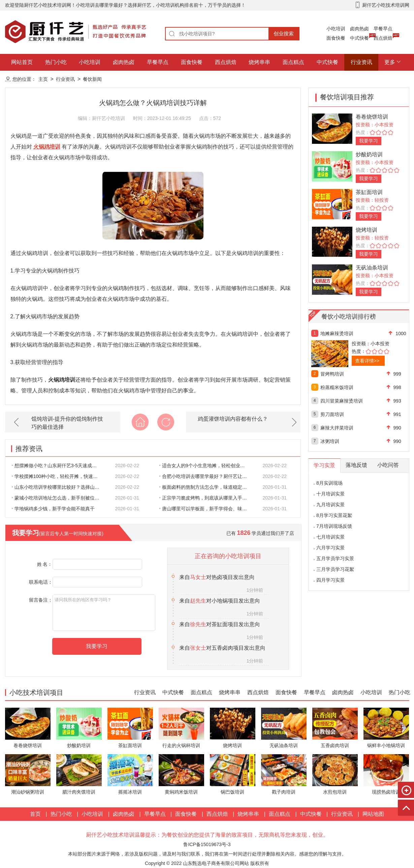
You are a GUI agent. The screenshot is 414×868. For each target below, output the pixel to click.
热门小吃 (56, 62)
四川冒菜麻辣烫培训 (342, 401)
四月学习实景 (330, 580)
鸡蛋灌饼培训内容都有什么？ (233, 419)
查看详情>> (367, 361)
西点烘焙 (383, 38)
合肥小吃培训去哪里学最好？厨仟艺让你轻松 (207, 476)
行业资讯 (361, 62)
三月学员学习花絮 (335, 569)
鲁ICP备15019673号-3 (207, 844)
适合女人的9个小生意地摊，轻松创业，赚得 (207, 465)
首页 (35, 814)
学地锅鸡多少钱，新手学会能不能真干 (53, 509)
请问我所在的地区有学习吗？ (104, 613)
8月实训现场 (329, 483)
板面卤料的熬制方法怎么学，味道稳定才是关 (207, 487)
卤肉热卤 (359, 29)
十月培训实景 (330, 494)
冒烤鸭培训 (332, 374)
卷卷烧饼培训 (372, 117)
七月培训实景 (330, 537)
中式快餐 (359, 38)
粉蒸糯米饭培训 (337, 387)
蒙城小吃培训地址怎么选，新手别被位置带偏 (59, 498)
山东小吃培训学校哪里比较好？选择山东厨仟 (59, 487)
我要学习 (369, 141)
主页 (43, 79)
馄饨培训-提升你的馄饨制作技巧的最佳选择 (67, 423)
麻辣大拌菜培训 (337, 428)
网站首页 (22, 62)
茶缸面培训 (369, 192)
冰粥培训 (330, 441)
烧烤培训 (367, 230)
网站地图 (373, 814)
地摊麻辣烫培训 (337, 333)
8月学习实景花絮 (334, 515)
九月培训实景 (330, 505)
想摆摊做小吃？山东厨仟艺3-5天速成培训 (57, 465)
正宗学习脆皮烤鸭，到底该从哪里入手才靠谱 (207, 498)
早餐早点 (383, 29)
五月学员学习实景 (335, 558)
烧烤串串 (259, 62)
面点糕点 (293, 62)
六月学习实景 (330, 548)
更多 (390, 62)
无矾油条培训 (372, 268)
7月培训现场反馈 (334, 526)
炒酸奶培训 (369, 154)
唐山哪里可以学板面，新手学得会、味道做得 (207, 509)
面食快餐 (336, 38)
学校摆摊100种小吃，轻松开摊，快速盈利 (57, 476)
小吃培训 (336, 29)
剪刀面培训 (332, 414)
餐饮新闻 (92, 79)
